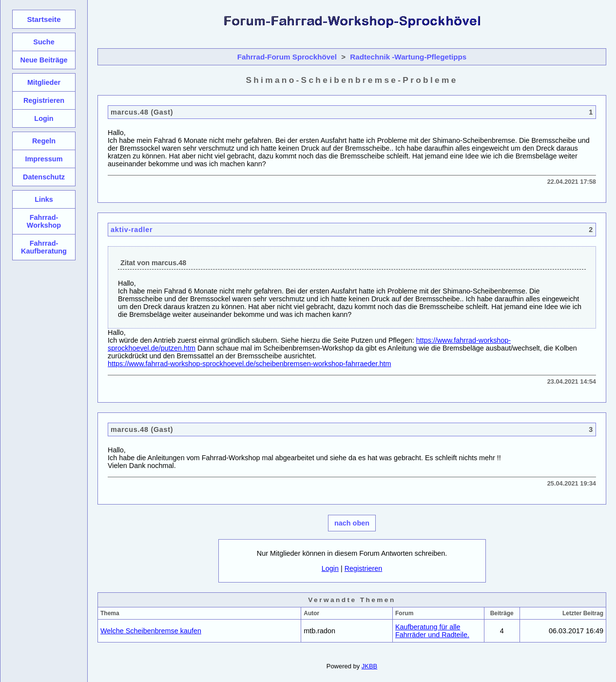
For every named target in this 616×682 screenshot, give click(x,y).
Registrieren (364, 568)
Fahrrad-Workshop (44, 221)
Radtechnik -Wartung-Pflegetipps (408, 57)
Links (44, 199)
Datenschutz (44, 177)
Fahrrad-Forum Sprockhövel (287, 57)
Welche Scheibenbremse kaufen (151, 631)
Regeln (44, 141)
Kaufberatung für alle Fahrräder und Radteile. (432, 631)
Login (330, 568)
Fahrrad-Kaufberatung (44, 247)
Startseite (44, 19)
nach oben (352, 523)
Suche (44, 42)
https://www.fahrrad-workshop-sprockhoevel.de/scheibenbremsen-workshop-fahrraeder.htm (250, 364)
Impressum (44, 159)
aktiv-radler (132, 230)
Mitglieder (44, 82)
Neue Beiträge (44, 60)
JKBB (369, 666)
